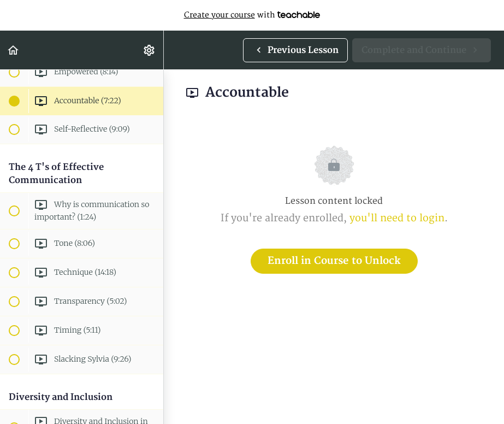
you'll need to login (397, 218)
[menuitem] (150, 50)
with (252, 15)
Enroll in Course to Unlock (334, 261)
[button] (14, 50)
